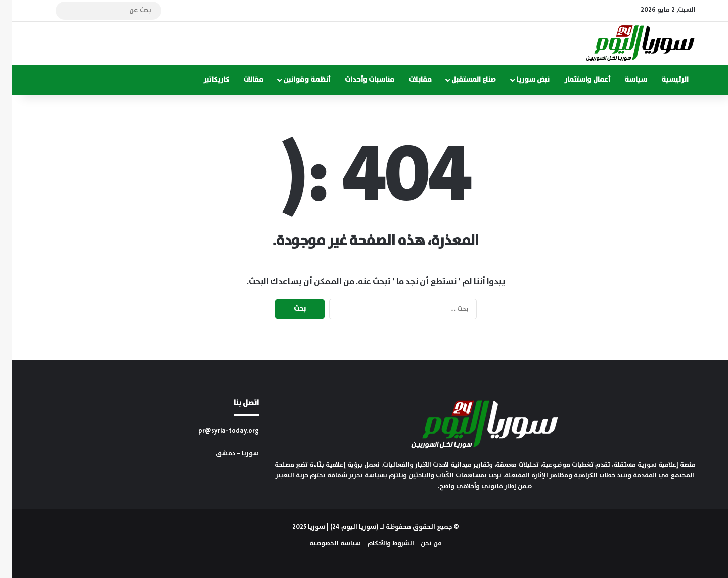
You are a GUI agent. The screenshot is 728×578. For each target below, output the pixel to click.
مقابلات (408, 80)
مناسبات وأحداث (358, 80)
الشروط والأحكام (379, 543)
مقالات (242, 80)
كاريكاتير (204, 80)
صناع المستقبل (462, 80)
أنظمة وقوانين (295, 80)
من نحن (420, 543)
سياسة (624, 80)
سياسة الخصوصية (324, 543)
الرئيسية (663, 80)
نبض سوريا (521, 80)
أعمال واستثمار (576, 80)
